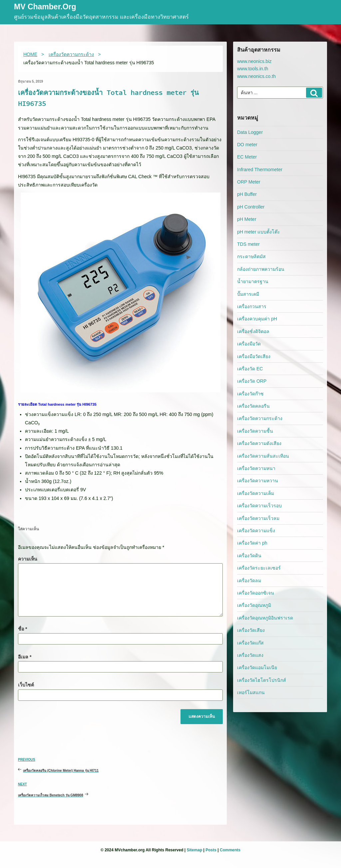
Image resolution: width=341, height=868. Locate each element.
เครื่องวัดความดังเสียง (259, 443)
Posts (211, 850)
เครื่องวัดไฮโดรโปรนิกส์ (262, 680)
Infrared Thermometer (260, 170)
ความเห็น (28, 559)
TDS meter (248, 244)
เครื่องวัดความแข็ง (256, 531)
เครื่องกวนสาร (252, 306)
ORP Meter (249, 182)
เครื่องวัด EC (250, 369)
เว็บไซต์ (26, 685)
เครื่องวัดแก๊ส (250, 643)
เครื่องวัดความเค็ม (256, 493)
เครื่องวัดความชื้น (255, 431)
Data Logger (250, 132)
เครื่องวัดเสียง (251, 630)
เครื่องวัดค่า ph (252, 543)
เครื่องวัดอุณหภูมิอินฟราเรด (265, 618)
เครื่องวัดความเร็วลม (258, 518)
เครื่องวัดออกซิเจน (256, 593)
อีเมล (25, 657)
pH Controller (251, 207)
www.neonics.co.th (256, 76)
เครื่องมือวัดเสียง (254, 356)
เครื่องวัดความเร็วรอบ (259, 506)
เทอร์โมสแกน (251, 692)
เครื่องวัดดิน (249, 556)
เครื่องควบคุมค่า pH (257, 319)
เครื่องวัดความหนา (256, 468)
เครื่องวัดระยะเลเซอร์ (259, 568)
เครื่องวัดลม (249, 581)
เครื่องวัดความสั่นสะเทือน (263, 456)
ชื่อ (22, 629)
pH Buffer (247, 194)
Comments (230, 850)
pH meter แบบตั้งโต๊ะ (259, 232)
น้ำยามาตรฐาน (253, 281)
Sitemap (195, 850)
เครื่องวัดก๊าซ (250, 394)
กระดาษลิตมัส (251, 256)
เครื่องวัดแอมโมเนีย (257, 667)
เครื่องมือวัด (249, 344)
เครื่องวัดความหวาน (258, 481)
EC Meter (247, 157)
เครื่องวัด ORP (252, 381)
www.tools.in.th (253, 69)
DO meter (247, 145)
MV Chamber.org (45, 7)
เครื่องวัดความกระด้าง (260, 418)
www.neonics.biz (254, 61)
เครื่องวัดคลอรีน (253, 406)
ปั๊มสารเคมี (248, 294)
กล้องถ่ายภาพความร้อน (261, 269)
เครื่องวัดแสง (250, 655)
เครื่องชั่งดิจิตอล (253, 331)
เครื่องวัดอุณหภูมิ (254, 605)
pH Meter (247, 219)
